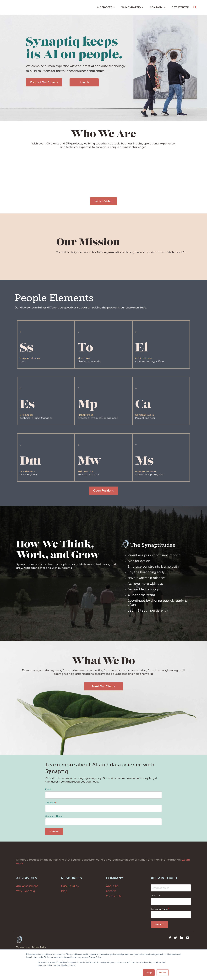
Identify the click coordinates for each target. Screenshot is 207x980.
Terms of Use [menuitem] (23, 947)
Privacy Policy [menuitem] (39, 947)
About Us (112, 886)
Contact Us (113, 896)
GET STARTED (180, 7)
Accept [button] (149, 973)
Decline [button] (163, 973)
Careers (111, 891)
